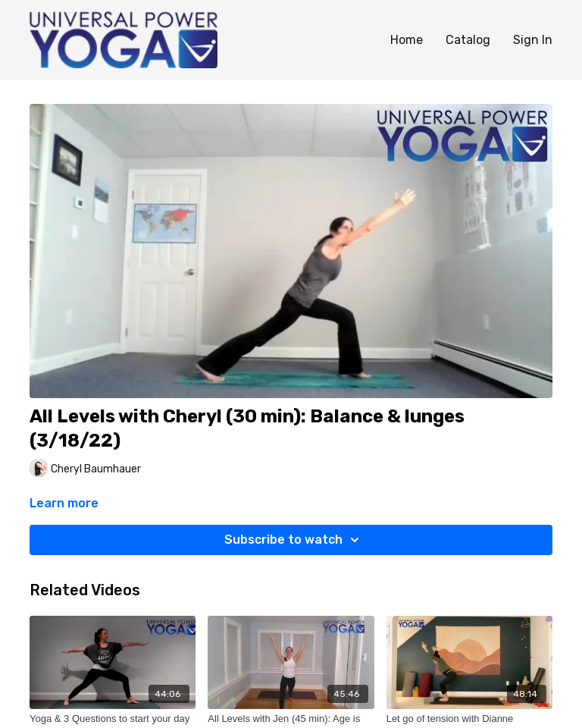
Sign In (533, 40)
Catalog (468, 40)
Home (407, 40)
